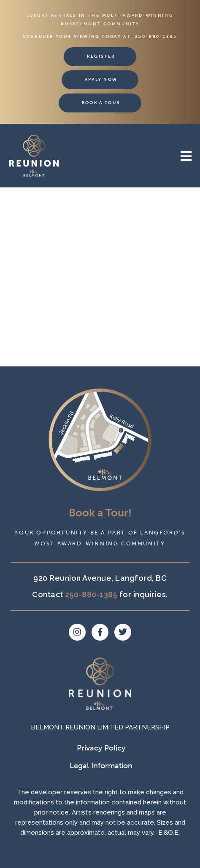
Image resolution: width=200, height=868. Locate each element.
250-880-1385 (156, 37)
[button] (146, 156)
